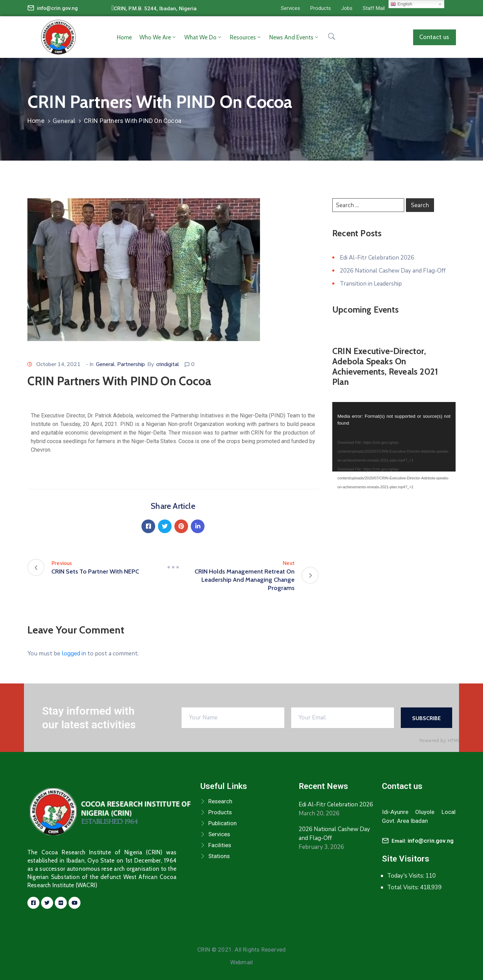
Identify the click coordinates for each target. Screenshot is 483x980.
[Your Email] (343, 718)
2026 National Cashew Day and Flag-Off (393, 271)
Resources (246, 37)
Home (124, 37)
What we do (203, 37)
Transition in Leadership (371, 284)
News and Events (294, 37)
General (64, 121)
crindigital (168, 364)
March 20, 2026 (319, 813)
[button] (290, 8)
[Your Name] (233, 718)
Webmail (241, 962)
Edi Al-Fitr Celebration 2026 (377, 258)
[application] (394, 437)
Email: (423, 841)
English (401, 4)
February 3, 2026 (321, 847)
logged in (74, 654)
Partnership (131, 364)
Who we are (158, 37)
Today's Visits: (406, 876)
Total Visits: (404, 887)
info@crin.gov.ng (57, 8)
